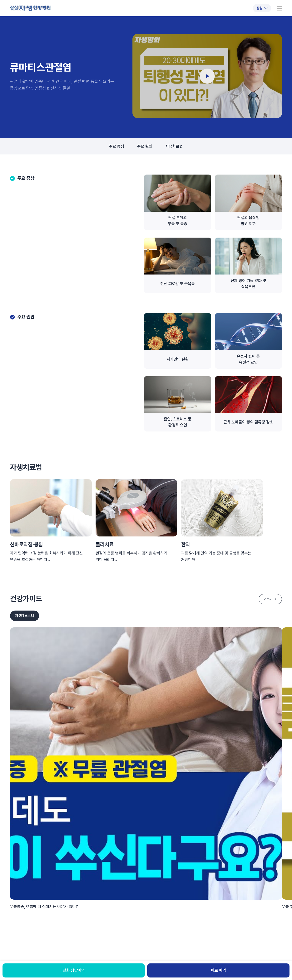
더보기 (270, 599)
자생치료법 (174, 146)
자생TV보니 (25, 616)
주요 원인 (145, 146)
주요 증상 (117, 146)
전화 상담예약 (74, 970)
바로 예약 (218, 970)
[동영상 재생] (207, 76)
